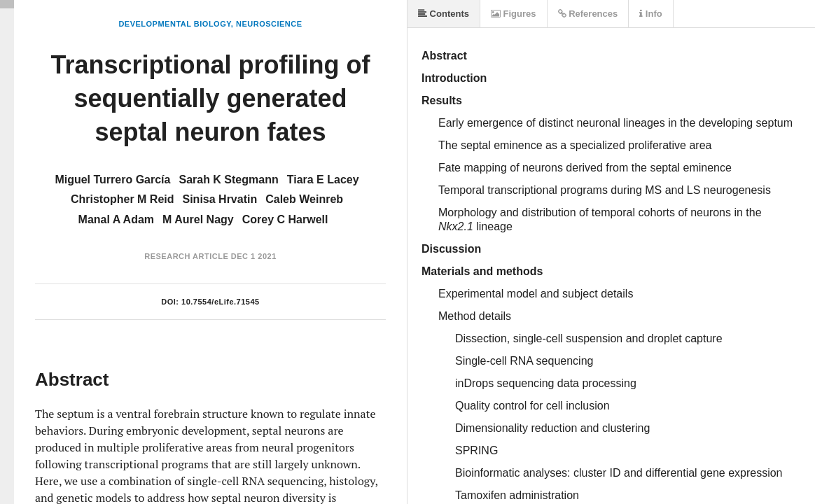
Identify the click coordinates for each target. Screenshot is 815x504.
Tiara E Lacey (323, 180)
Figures (514, 14)
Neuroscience (269, 24)
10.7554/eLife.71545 (221, 302)
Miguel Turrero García (112, 180)
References (588, 14)
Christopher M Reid (123, 199)
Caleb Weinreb (304, 199)
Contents (444, 14)
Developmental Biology (174, 24)
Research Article (186, 256)
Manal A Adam (116, 219)
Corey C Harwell (285, 219)
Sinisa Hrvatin (220, 199)
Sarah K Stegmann (228, 180)
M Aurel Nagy (198, 219)
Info (650, 14)
